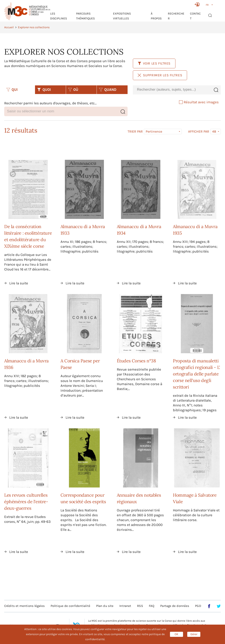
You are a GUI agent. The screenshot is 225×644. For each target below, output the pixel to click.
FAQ (152, 606)
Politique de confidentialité (70, 606)
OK (176, 634)
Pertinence (154, 131)
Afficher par (199, 132)
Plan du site (105, 606)
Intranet (125, 606)
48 (214, 131)
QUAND (108, 90)
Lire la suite (19, 283)
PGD (198, 606)
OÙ (73, 90)
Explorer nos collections (34, 27)
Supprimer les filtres (160, 75)
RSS (140, 606)
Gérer (194, 634)
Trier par (135, 132)
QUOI (44, 90)
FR (207, 5)
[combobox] (172, 90)
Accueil (9, 27)
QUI (12, 90)
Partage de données (175, 606)
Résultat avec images (199, 102)
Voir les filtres (154, 63)
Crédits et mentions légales (24, 606)
